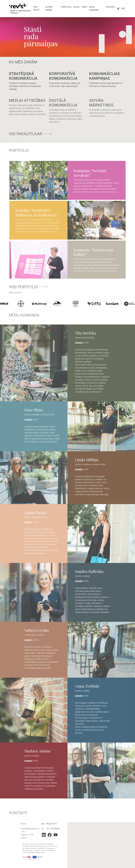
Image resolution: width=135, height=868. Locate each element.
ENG (123, 8)
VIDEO (84, 7)
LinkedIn (79, 341)
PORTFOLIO (66, 7)
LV (118, 8)
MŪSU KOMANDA (94, 8)
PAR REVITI (37, 8)
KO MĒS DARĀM (49, 8)
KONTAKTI (111, 7)
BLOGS (76, 7)
